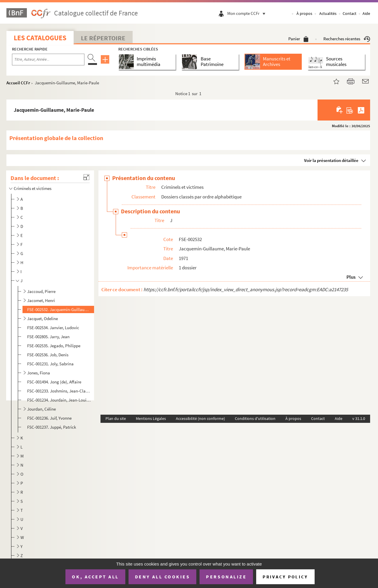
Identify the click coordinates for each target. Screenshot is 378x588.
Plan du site (116, 418)
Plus (351, 277)
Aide (366, 13)
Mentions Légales (151, 418)
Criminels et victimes (33, 188)
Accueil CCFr (18, 83)
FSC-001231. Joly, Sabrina (50, 364)
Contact (350, 13)
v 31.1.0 (359, 418)
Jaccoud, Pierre (41, 291)
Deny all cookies (162, 577)
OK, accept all (95, 577)
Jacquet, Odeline (43, 319)
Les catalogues (40, 38)
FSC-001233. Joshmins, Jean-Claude (59, 391)
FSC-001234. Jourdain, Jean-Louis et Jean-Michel (59, 400)
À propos (304, 13)
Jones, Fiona (39, 373)
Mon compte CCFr (248, 13)
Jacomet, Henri (41, 300)
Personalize (226, 577)
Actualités (328, 13)
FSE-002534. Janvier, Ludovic (53, 328)
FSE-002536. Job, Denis (48, 355)
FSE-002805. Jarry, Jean (48, 337)
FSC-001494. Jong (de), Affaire (54, 382)
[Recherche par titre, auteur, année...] (48, 60)
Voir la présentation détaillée (331, 160)
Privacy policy (285, 577)
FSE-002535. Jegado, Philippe (54, 346)
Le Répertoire (103, 38)
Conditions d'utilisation (255, 418)
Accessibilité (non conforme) (200, 418)
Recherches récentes (347, 39)
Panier (298, 39)
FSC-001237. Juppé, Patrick (52, 427)
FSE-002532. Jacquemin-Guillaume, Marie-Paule (59, 309)
